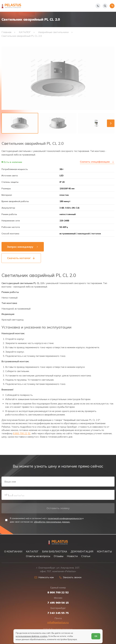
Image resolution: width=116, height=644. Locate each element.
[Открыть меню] (112, 6)
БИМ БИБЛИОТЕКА (55, 551)
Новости (72, 556)
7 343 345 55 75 (58, 613)
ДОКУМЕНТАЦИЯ (82, 551)
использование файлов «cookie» (32, 636)
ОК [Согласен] (96, 636)
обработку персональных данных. (52, 522)
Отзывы (59, 556)
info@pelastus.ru (58, 622)
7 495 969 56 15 (58, 603)
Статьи (86, 556)
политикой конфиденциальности (65, 518)
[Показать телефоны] (98, 6)
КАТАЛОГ (32, 551)
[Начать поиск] (105, 6)
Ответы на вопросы (38, 556)
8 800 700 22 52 (22, 433)
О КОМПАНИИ (13, 551)
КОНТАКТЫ (104, 551)
